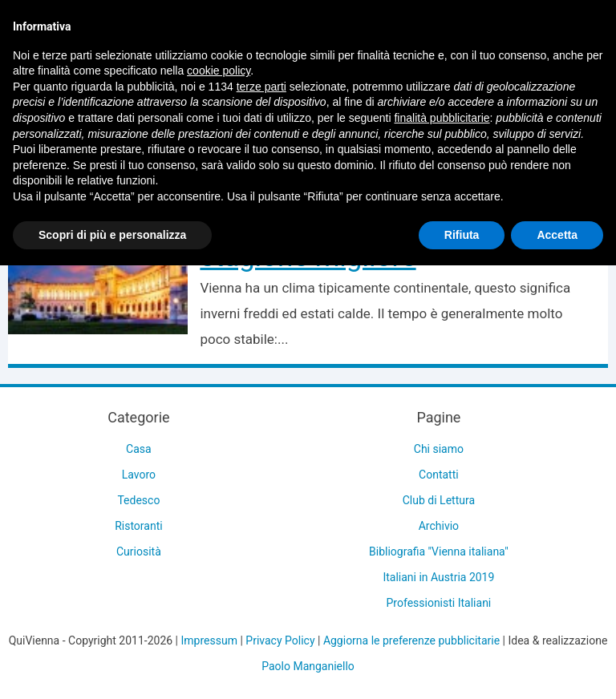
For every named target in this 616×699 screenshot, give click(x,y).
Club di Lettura (439, 500)
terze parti (261, 87)
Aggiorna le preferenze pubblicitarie (411, 640)
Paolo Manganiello (308, 666)
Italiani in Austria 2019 (438, 577)
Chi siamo (439, 449)
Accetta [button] (557, 235)
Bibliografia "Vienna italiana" (439, 552)
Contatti (439, 475)
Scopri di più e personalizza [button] (112, 235)
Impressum (209, 640)
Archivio (439, 526)
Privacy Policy (280, 640)
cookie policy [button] (219, 71)
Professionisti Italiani (439, 603)
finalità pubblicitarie (442, 118)
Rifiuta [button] (462, 235)
